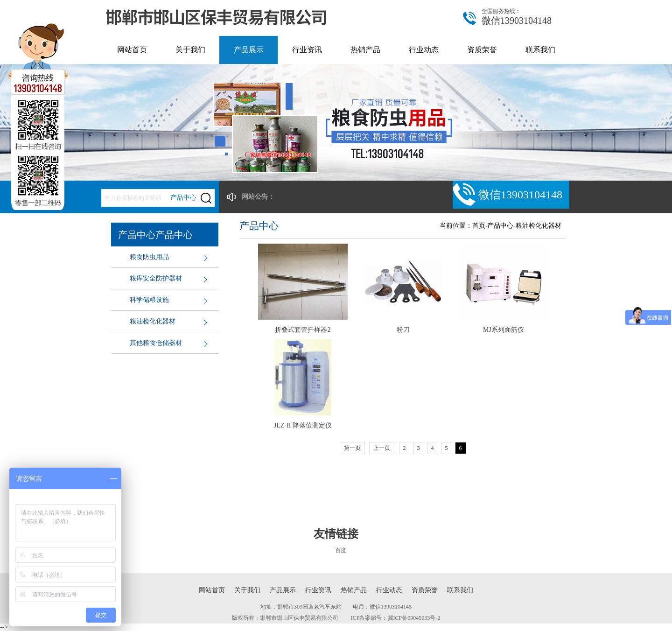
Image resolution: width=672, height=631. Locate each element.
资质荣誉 (482, 50)
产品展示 (249, 50)
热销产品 (365, 50)
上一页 (382, 448)
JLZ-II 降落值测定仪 (303, 425)
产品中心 (500, 226)
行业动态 (424, 50)
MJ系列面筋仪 (504, 330)
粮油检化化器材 (153, 321)
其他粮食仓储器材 (156, 343)
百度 (341, 550)
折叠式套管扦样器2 (303, 330)
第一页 (352, 448)
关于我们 (190, 50)
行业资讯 (307, 50)
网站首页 (132, 50)
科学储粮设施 (149, 300)
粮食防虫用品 (149, 257)
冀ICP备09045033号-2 (414, 618)
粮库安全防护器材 (156, 278)
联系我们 (540, 50)
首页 (479, 226)
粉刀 (403, 330)
